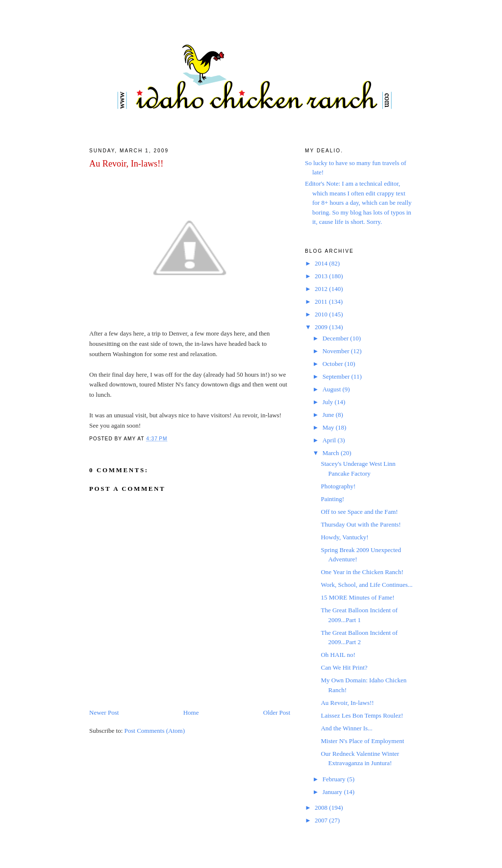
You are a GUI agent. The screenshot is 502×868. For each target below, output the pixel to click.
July (329, 402)
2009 (322, 327)
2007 (322, 820)
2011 (322, 301)
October (334, 364)
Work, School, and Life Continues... (366, 585)
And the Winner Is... (346, 728)
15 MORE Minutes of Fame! (357, 597)
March (332, 453)
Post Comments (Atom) (155, 731)
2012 (322, 289)
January (333, 792)
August (333, 389)
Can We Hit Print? (344, 667)
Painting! (332, 499)
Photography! (338, 486)
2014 (322, 263)
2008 (322, 808)
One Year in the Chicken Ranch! (362, 572)
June (329, 415)
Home (191, 712)
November (337, 351)
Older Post (277, 712)
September (337, 376)
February (335, 779)
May (329, 427)
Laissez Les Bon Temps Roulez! (362, 715)
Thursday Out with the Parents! (361, 524)
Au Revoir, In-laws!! (126, 164)
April (330, 440)
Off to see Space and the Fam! (359, 512)
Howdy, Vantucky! (344, 537)
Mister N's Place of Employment (362, 741)
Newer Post (104, 712)
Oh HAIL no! (338, 655)
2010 (322, 314)
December (337, 338)
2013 (322, 276)
